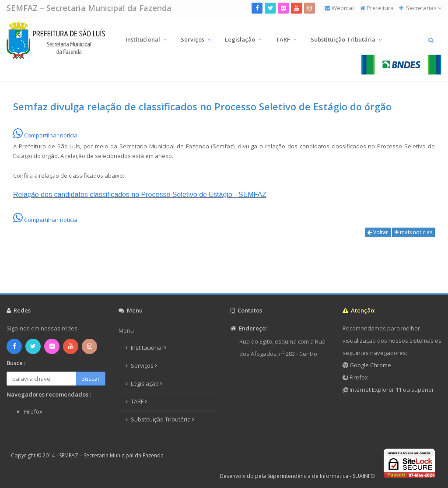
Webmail (343, 8)
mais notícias (413, 232)
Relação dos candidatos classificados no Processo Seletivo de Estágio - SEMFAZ (140, 195)
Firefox (358, 377)
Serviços (196, 39)
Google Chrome (370, 365)
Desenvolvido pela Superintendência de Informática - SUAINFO (297, 476)
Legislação (243, 39)
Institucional (146, 39)
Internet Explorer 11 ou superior (391, 390)
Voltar (378, 232)
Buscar (91, 379)
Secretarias (423, 8)
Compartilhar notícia (45, 135)
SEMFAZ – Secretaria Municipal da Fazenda (89, 8)
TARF (286, 39)
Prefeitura (380, 8)
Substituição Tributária (346, 39)
